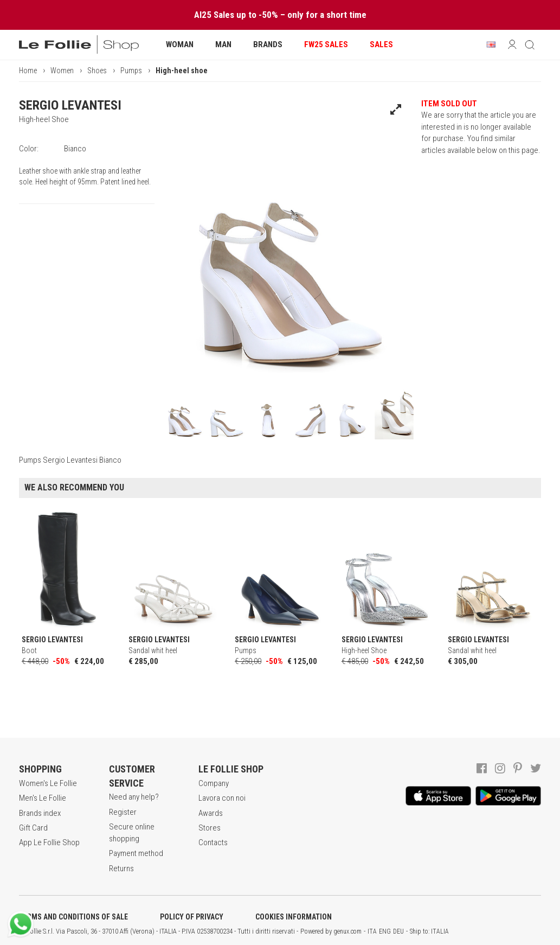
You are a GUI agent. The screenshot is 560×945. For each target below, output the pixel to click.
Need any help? (134, 797)
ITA (372, 931)
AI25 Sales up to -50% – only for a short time (280, 15)
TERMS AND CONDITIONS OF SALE (73, 917)
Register (123, 812)
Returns (121, 869)
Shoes (97, 71)
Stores (210, 828)
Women (62, 71)
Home (28, 71)
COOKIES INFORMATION (294, 917)
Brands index (40, 813)
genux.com (347, 931)
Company (214, 783)
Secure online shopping (132, 832)
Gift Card (33, 828)
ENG (385, 931)
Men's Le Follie (43, 798)
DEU (398, 931)
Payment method (136, 853)
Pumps (131, 71)
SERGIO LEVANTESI (70, 105)
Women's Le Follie (48, 783)
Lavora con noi (222, 798)
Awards (211, 813)
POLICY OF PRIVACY (192, 917)
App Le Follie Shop (49, 842)
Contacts (213, 842)
